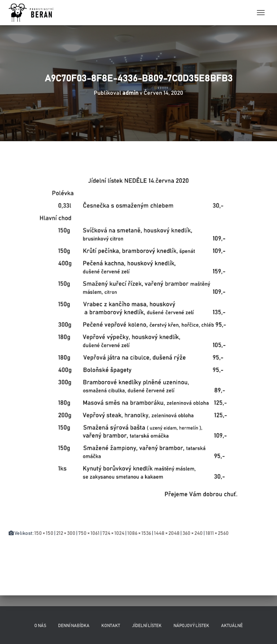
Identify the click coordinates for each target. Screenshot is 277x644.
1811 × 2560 (217, 533)
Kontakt (111, 626)
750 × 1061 (89, 533)
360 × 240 (193, 533)
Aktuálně (232, 626)
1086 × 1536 (139, 533)
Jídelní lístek (147, 626)
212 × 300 (66, 533)
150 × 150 (44, 533)
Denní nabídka (74, 626)
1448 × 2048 (167, 533)
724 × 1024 (113, 533)
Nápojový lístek (191, 626)
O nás (40, 626)
